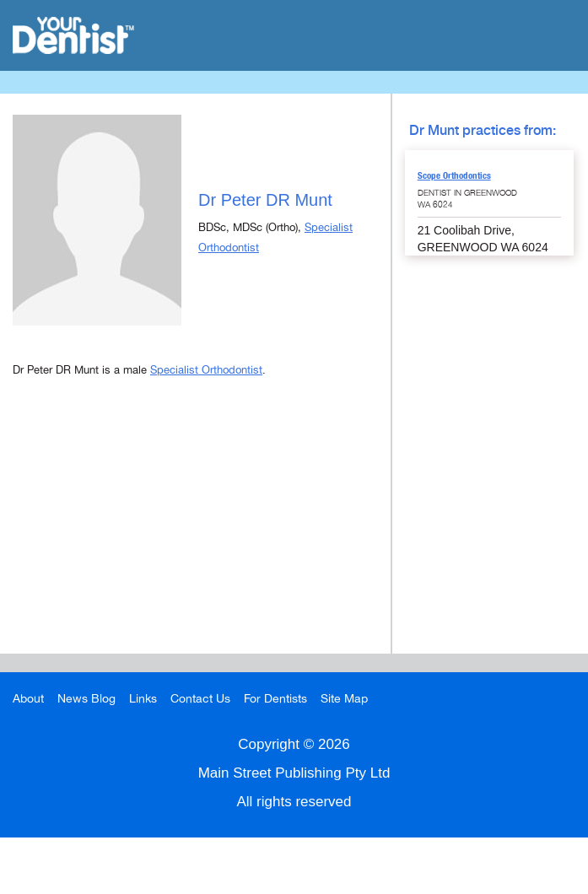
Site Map (344, 699)
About (28, 699)
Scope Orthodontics (454, 175)
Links (143, 699)
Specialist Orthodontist (206, 370)
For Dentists (275, 699)
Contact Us (200, 699)
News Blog (86, 699)
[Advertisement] (195, 536)
